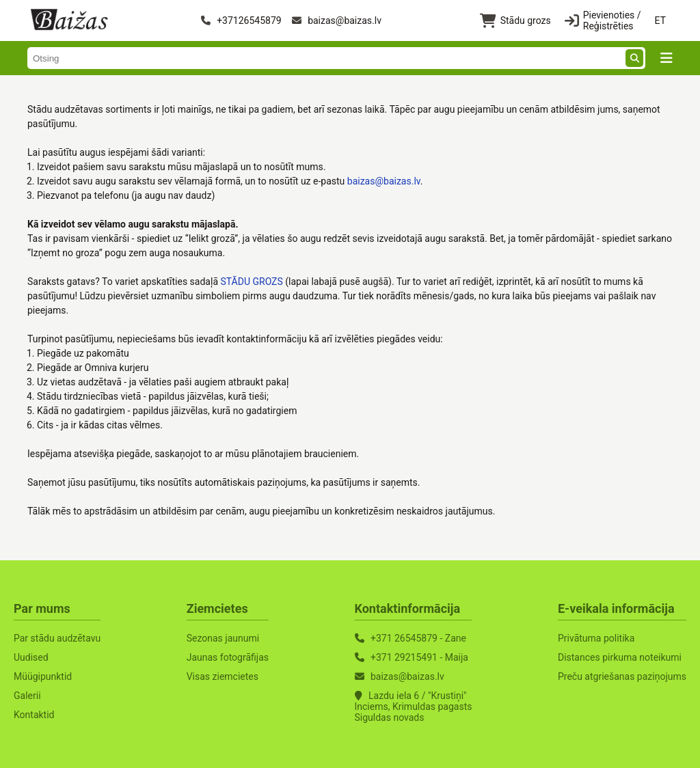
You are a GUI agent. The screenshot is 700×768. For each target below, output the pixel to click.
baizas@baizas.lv (337, 20)
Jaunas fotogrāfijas (228, 657)
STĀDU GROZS (251, 282)
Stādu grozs (515, 21)
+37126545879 (241, 20)
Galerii (27, 696)
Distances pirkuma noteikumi (620, 657)
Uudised (31, 657)
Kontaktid (34, 715)
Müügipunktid (43, 676)
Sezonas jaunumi (223, 638)
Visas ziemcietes (223, 676)
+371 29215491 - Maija (419, 657)
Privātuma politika (596, 638)
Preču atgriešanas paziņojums (622, 676)
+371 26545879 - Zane (418, 638)
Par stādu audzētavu (57, 638)
